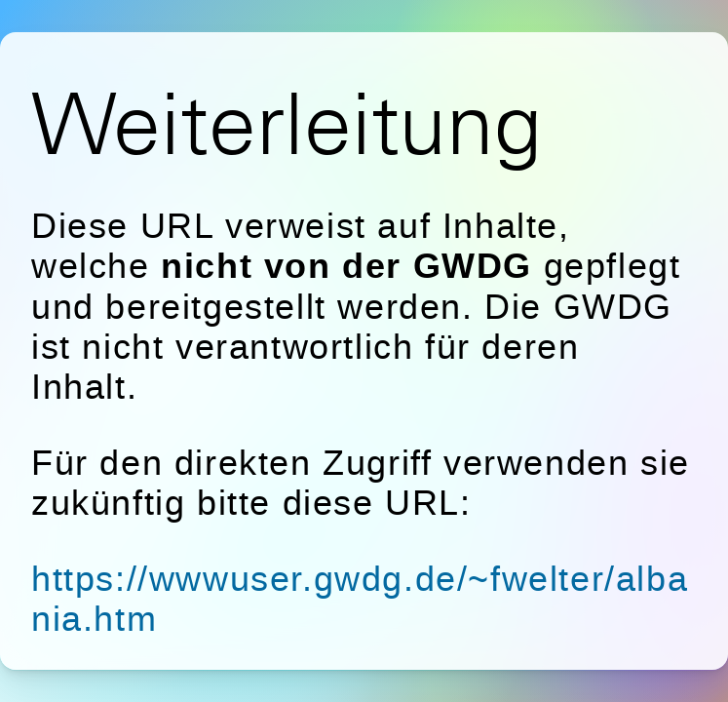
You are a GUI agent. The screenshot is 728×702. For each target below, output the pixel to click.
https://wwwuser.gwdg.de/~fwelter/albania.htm (360, 599)
